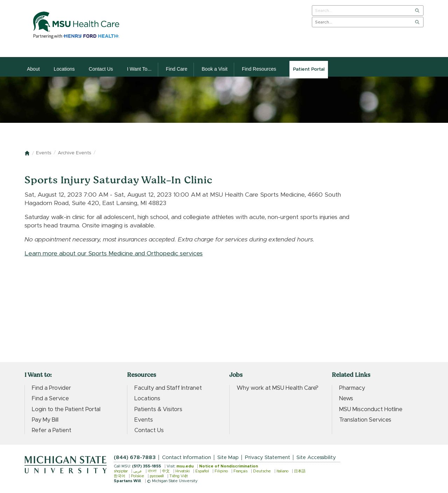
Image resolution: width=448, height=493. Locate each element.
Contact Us (101, 69)
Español (202, 471)
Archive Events (74, 153)
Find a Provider (51, 388)
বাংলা (152, 471)
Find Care (177, 69)
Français (240, 471)
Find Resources (259, 69)
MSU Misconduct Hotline (371, 409)
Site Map (228, 457)
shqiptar (121, 471)
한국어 (120, 476)
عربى (138, 471)
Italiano (282, 471)
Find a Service (50, 399)
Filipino (221, 471)
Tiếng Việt (179, 476)
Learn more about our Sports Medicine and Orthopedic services (114, 254)
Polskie (138, 476)
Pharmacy (352, 388)
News (346, 399)
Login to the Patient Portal (66, 409)
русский (157, 476)
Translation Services (365, 420)
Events (44, 153)
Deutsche (262, 471)
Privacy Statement (268, 457)
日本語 (300, 471)
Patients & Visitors (158, 409)
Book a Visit (215, 69)
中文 (166, 471)
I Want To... (139, 69)
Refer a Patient (52, 430)
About (33, 69)
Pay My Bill (45, 420)
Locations (64, 69)
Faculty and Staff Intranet (168, 388)
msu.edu (185, 466)
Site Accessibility (316, 457)
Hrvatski (183, 471)
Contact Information (187, 457)
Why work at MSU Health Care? (278, 388)
